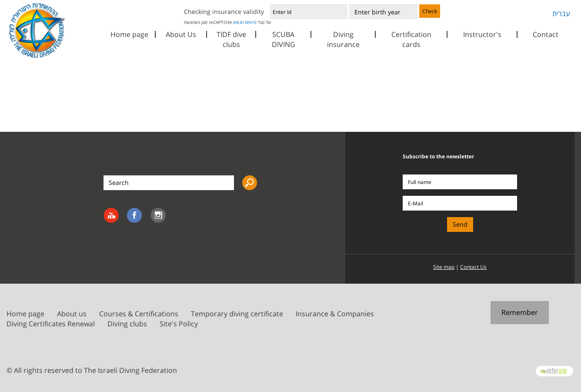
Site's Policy (179, 324)
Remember (520, 312)
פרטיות (251, 22)
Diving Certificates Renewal (51, 324)
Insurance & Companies (335, 314)
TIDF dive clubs (231, 39)
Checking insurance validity (224, 12)
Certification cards (411, 39)
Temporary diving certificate (237, 314)
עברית (561, 13)
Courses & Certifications (139, 314)
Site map (444, 267)
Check (430, 11)
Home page (129, 34)
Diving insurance (343, 39)
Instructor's (482, 34)
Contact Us (473, 267)
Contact (546, 34)
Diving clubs (127, 324)
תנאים (238, 22)
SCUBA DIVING (284, 39)
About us (72, 314)
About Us (181, 34)
